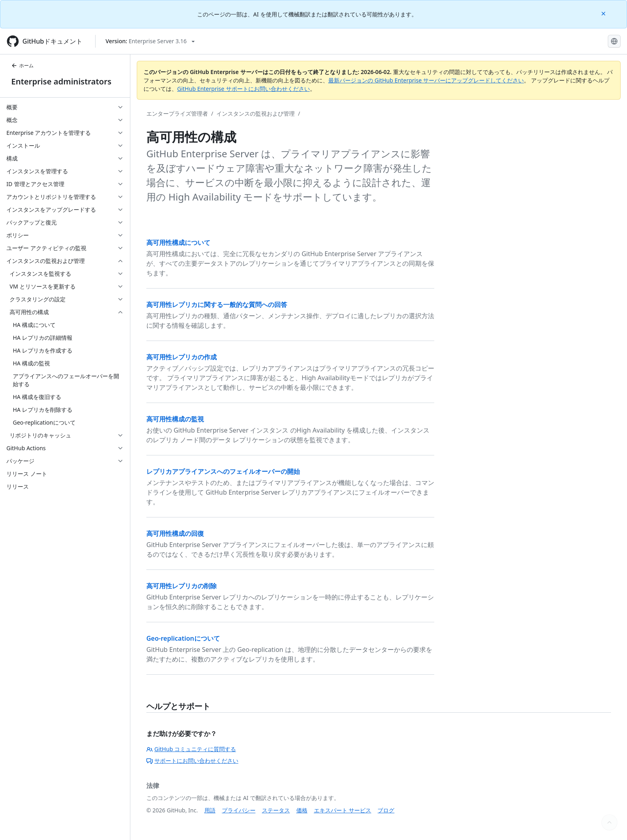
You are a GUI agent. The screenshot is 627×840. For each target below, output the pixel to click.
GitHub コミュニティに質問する (191, 749)
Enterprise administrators (61, 81)
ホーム (22, 65)
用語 (210, 810)
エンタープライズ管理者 (177, 113)
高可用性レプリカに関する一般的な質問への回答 (217, 305)
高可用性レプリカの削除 (182, 586)
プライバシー (239, 810)
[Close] (604, 13)
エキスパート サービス (343, 810)
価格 (302, 810)
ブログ (386, 810)
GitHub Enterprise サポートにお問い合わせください (244, 89)
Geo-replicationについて (183, 638)
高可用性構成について (178, 243)
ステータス (276, 810)
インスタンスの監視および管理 (256, 113)
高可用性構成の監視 (175, 419)
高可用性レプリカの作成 (182, 357)
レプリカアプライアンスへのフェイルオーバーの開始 (223, 471)
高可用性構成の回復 (175, 533)
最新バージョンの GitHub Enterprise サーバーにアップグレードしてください (426, 80)
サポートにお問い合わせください (192, 761)
